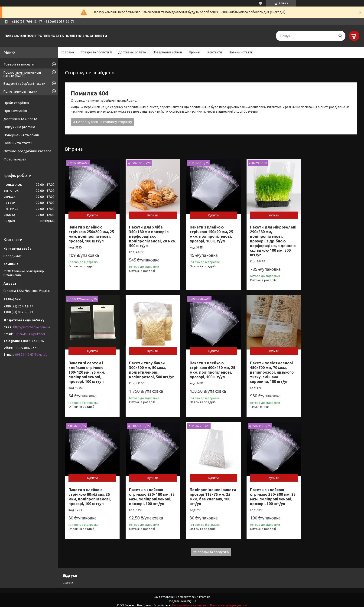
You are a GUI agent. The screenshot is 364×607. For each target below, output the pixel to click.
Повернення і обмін (167, 52)
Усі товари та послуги (210, 549)
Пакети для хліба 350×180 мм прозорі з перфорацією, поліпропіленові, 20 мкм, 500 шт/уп (148, 235)
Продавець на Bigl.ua (182, 598)
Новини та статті (18, 143)
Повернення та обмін (21, 135)
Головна (68, 52)
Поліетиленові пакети (20, 91)
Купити (92, 214)
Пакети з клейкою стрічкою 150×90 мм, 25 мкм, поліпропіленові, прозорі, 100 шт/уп (209, 233)
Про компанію (15, 111)
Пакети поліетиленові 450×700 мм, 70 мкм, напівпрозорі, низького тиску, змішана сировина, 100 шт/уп (209, 370)
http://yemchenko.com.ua (32, 327)
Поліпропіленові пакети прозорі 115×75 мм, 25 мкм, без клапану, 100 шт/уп (92, 494)
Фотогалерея (15, 159)
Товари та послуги (95, 52)
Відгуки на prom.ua (19, 127)
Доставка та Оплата (20, 119)
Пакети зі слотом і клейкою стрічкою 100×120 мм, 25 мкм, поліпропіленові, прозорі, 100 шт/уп (325, 235)
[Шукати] (340, 36)
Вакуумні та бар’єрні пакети (24, 84)
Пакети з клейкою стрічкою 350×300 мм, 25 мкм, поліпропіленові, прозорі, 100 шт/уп (151, 494)
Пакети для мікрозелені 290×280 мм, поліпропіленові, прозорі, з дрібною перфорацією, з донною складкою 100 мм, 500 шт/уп (270, 240)
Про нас (195, 52)
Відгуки (68, 580)
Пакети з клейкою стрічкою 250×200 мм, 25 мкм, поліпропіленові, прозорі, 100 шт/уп (91, 233)
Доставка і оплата (132, 52)
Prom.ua (205, 594)
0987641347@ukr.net (29, 334)
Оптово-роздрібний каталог (27, 151)
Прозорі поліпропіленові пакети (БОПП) (22, 74)
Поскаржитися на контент (190, 602)
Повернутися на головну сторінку (104, 122)
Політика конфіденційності (229, 602)
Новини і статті (240, 52)
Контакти (215, 52)
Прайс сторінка (16, 103)
